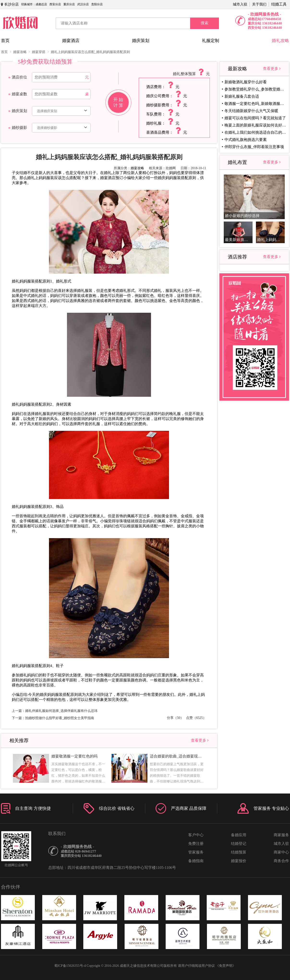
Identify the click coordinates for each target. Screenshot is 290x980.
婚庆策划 (141, 41)
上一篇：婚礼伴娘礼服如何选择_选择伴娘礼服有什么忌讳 (55, 711)
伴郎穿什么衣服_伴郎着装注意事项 (254, 147)
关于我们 (259, 4)
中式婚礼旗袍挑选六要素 (246, 140)
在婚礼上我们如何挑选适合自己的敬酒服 (255, 132)
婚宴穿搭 (40, 52)
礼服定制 (211, 41)
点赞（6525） (196, 718)
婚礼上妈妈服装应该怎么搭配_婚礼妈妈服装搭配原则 (90, 52)
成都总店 (41, 4)
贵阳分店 (97, 4)
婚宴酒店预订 (112, 178)
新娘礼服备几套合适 (242, 96)
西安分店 (55, 4)
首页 (5, 41)
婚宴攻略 (22, 52)
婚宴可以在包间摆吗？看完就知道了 (255, 118)
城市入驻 (240, 4)
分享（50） (175, 718)
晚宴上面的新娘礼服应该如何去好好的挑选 (255, 125)
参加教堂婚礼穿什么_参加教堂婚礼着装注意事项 (255, 89)
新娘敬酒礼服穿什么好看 (246, 82)
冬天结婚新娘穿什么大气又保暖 (251, 111)
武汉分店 (83, 4)
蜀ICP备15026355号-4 (70, 966)
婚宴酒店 (71, 41)
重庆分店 (69, 4)
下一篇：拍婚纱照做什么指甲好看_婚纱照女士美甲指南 (53, 718)
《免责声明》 (226, 966)
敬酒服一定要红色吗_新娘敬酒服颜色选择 (255, 104)
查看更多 (200, 740)
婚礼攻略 (280, 41)
